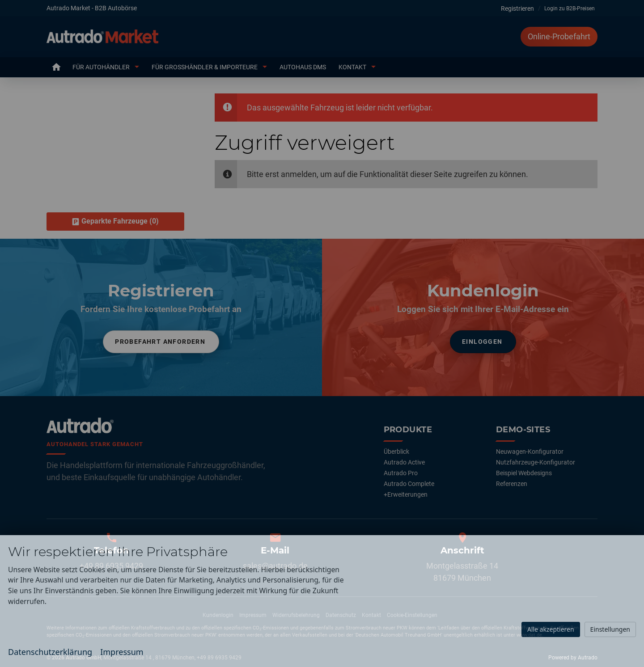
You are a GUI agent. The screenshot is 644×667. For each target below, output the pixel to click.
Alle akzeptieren (551, 629)
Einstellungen (610, 629)
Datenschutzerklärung (50, 652)
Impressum (122, 652)
